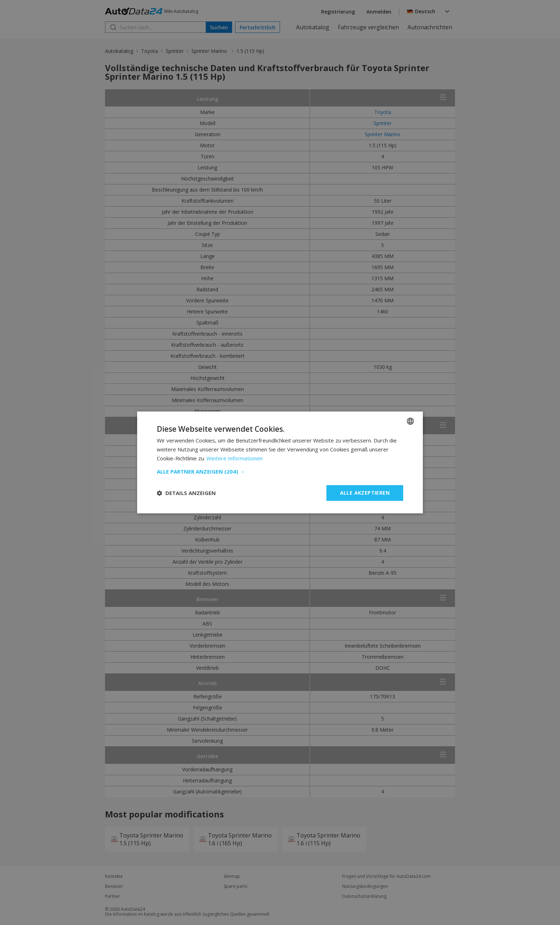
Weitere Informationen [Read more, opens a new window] (234, 458)
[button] (280, 471)
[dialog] (280, 462)
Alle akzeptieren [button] (365, 493)
